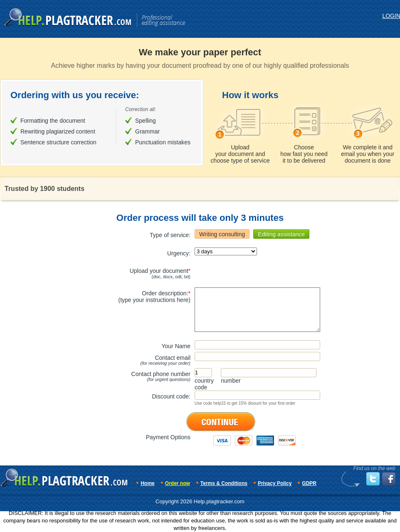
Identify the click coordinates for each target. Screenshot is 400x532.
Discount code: (171, 396)
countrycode (204, 384)
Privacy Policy (275, 483)
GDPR (309, 483)
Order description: (154, 297)
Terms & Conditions (224, 483)
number (231, 381)
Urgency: (179, 253)
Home (147, 483)
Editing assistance (281, 234)
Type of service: (170, 235)
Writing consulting (222, 234)
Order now (178, 483)
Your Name (176, 346)
